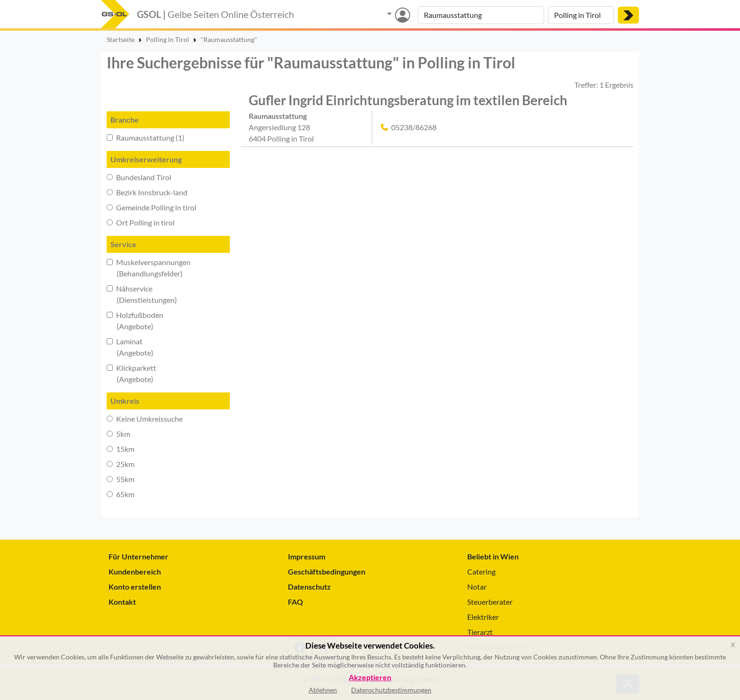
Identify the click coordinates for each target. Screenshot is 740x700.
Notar (477, 587)
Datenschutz (309, 587)
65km (121, 494)
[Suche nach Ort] (581, 15)
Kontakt (122, 602)
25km (121, 464)
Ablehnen (323, 690)
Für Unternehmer (139, 556)
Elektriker (483, 617)
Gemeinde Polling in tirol (151, 207)
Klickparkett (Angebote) (131, 373)
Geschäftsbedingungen (327, 571)
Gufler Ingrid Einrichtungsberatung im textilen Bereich (408, 100)
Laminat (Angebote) (130, 347)
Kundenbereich (135, 571)
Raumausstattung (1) (146, 137)
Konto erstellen (135, 587)
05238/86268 (414, 127)
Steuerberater (490, 602)
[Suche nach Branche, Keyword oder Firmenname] (481, 15)
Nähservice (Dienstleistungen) (142, 294)
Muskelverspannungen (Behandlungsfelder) (149, 268)
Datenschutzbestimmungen (391, 690)
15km (121, 449)
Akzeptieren (370, 678)
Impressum (307, 556)
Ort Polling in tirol (141, 222)
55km (121, 479)
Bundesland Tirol (139, 177)
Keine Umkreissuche (145, 419)
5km (118, 434)
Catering (481, 571)
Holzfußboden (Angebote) (135, 321)
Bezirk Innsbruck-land (147, 192)
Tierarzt (480, 632)
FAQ (295, 602)
